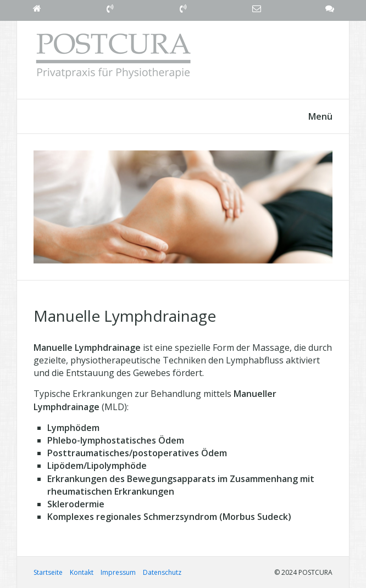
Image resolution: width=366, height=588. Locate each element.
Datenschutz (162, 572)
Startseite (48, 572)
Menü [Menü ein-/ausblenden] (320, 116)
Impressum (118, 572)
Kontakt (82, 572)
